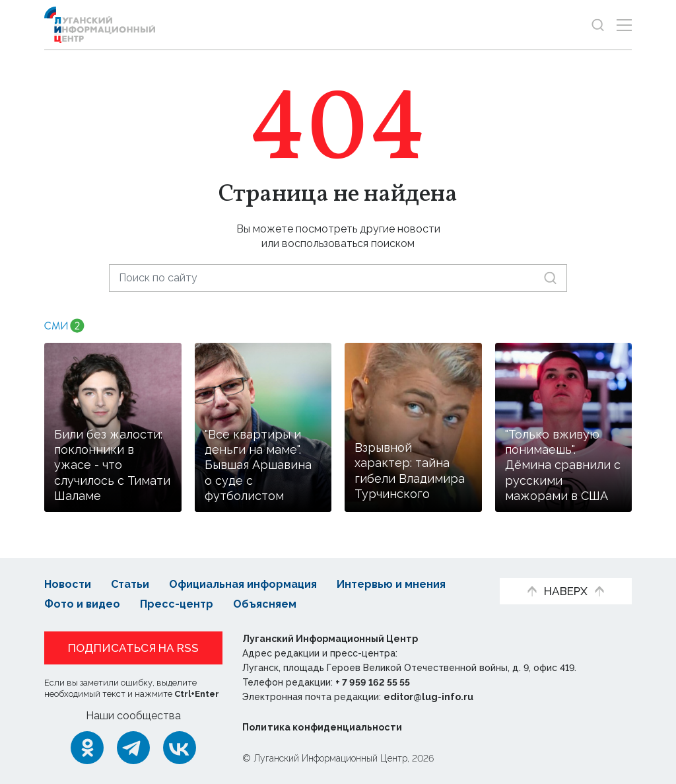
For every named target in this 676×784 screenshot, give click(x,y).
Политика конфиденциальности (322, 727)
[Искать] (550, 278)
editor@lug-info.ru (428, 697)
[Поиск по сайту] (338, 278)
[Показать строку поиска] (598, 25)
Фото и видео (82, 604)
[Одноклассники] (87, 748)
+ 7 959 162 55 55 (373, 682)
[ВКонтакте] (180, 748)
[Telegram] (133, 748)
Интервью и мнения (391, 584)
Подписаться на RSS (133, 648)
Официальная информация (243, 584)
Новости (68, 584)
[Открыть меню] (624, 25)
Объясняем (265, 604)
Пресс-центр (177, 604)
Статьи (130, 584)
